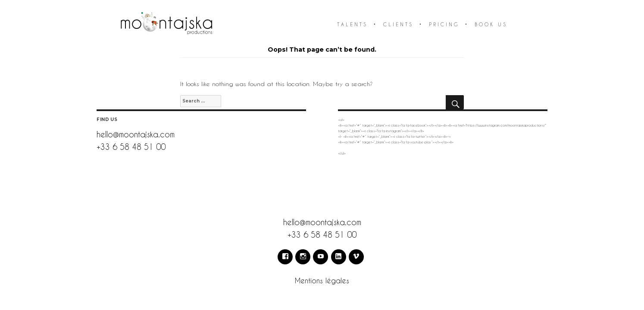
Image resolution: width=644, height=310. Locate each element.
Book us (491, 24)
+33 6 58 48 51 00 (131, 147)
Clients (398, 24)
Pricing (444, 24)
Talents (352, 24)
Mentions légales (322, 281)
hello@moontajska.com (136, 134)
